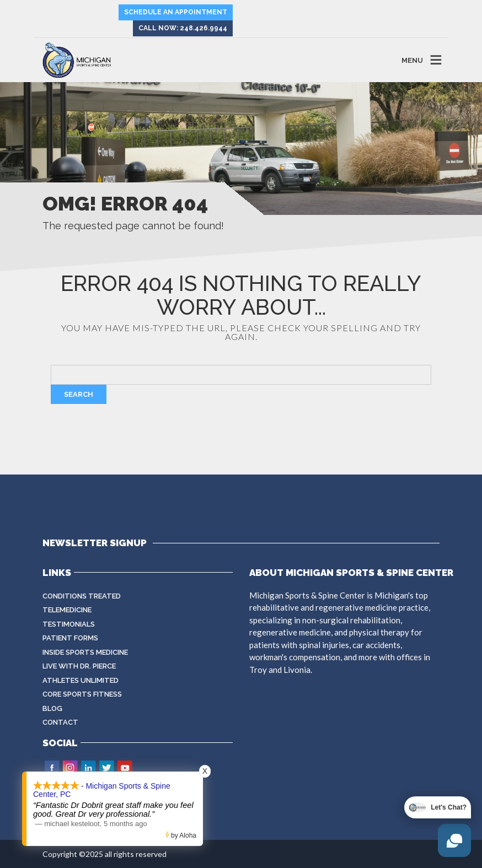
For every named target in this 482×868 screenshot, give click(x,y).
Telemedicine (67, 610)
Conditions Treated (82, 596)
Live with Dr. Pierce (79, 666)
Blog (52, 708)
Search (79, 394)
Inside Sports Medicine (85, 652)
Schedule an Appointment (176, 12)
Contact (60, 722)
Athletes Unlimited (81, 680)
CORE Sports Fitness (82, 694)
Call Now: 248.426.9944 (183, 28)
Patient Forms (70, 638)
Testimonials (69, 624)
